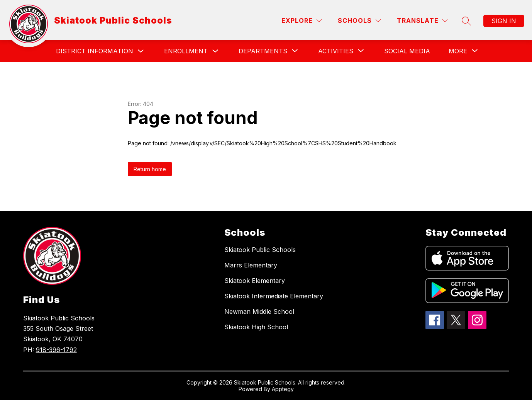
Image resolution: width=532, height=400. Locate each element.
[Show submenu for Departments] (263, 51)
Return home (150, 169)
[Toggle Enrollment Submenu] (215, 51)
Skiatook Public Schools (260, 250)
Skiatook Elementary (255, 281)
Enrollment (186, 51)
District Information (95, 51)
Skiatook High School (256, 327)
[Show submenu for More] (458, 51)
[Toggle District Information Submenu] (141, 51)
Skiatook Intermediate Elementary (274, 296)
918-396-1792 (56, 350)
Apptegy (283, 389)
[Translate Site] (422, 21)
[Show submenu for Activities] (336, 51)
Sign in (504, 21)
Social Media (407, 51)
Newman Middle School (259, 311)
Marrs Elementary (251, 265)
